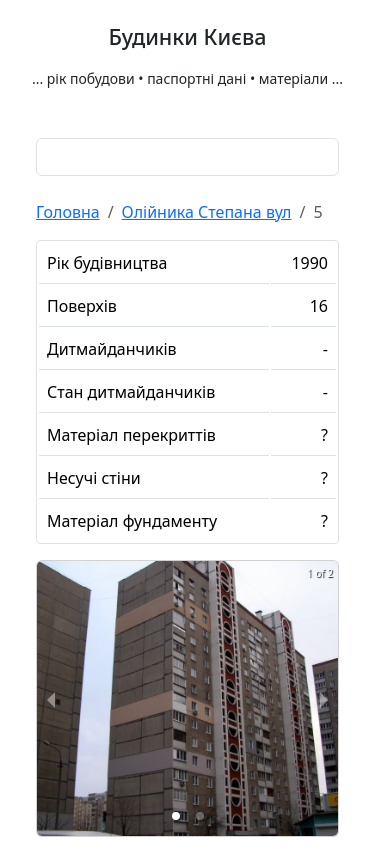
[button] (176, 816)
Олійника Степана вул (207, 212)
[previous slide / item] (51, 698)
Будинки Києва (187, 37)
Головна (68, 212)
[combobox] (187, 157)
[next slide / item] (324, 698)
